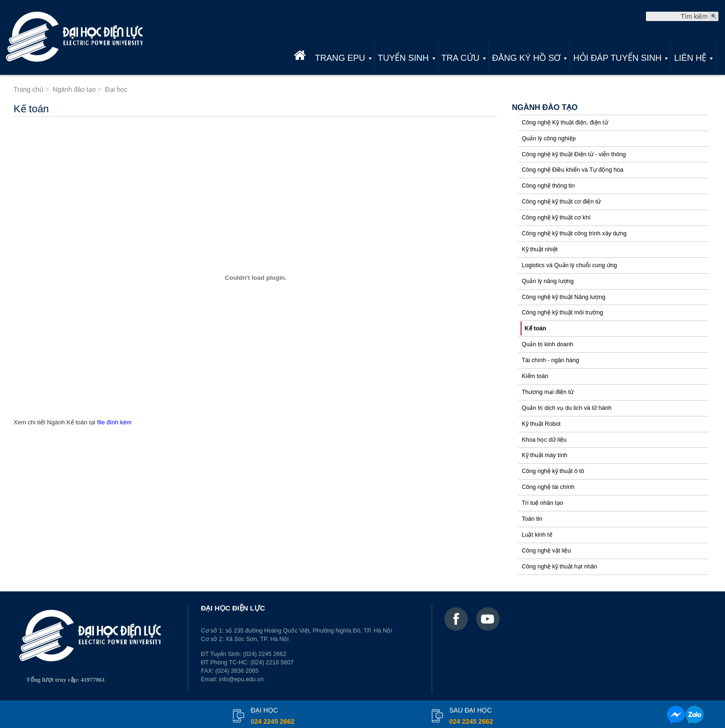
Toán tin (532, 519)
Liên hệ (690, 58)
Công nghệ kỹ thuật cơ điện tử (561, 202)
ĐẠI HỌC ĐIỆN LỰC (233, 608)
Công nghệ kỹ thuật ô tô (553, 471)
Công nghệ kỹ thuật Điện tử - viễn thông (574, 154)
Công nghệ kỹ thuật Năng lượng (563, 297)
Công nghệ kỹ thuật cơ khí (556, 218)
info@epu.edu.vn (241, 679)
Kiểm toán (535, 376)
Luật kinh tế (537, 535)
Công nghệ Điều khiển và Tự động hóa (572, 170)
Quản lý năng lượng (547, 281)
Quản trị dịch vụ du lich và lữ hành (566, 408)
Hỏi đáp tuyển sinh (617, 58)
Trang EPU (340, 58)
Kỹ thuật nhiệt (540, 249)
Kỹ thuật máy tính (544, 455)
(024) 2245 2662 (265, 654)
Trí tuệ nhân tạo (542, 503)
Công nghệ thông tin (548, 186)
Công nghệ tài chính (548, 487)
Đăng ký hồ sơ (526, 58)
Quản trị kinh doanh (547, 344)
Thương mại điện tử (547, 392)
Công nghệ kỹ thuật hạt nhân (559, 567)
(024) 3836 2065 (237, 671)
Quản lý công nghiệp (549, 138)
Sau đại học (471, 717)
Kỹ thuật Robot (541, 424)
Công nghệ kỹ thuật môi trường (562, 313)
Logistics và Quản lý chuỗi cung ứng (569, 265)
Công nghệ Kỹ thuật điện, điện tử (565, 123)
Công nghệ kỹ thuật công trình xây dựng (574, 233)
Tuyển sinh (403, 58)
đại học (272, 717)
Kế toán (535, 328)
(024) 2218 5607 (272, 662)
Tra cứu (460, 58)
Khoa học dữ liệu (544, 440)
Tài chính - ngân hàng (550, 360)
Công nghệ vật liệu (546, 551)
